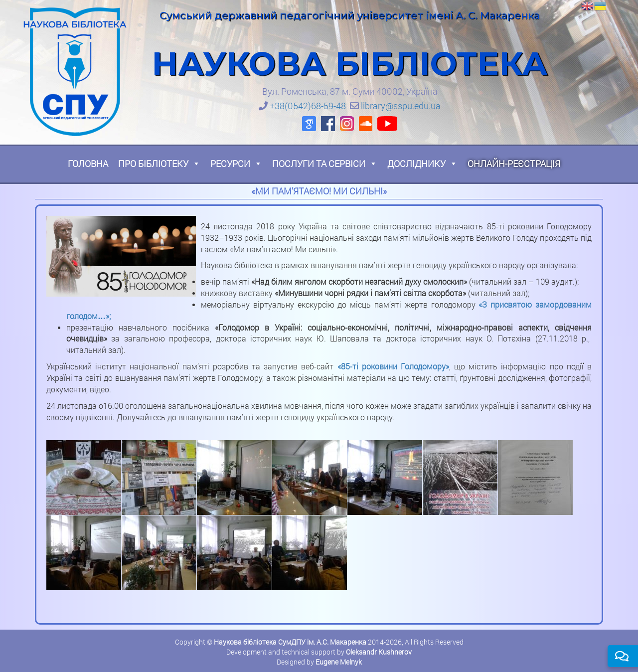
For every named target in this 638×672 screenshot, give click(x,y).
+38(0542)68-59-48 (308, 106)
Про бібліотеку (159, 164)
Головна (88, 164)
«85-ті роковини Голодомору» (393, 366)
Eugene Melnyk (339, 662)
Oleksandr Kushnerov (379, 652)
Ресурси (236, 164)
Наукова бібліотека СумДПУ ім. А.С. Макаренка (290, 642)
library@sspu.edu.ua (401, 106)
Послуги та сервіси (325, 164)
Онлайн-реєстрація (514, 164)
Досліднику (422, 164)
